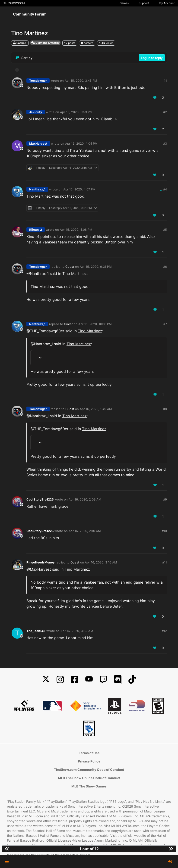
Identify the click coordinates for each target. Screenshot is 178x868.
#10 (164, 531)
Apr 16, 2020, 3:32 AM (77, 631)
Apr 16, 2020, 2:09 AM (85, 499)
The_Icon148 (36, 631)
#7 (165, 324)
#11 (165, 562)
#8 (165, 409)
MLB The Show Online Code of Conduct (89, 778)
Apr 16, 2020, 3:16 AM (101, 562)
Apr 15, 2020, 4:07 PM (79, 189)
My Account (167, 3)
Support (144, 3)
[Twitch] (103, 680)
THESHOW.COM (14, 3)
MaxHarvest (38, 143)
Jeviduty (36, 112)
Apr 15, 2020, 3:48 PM (81, 81)
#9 (165, 499)
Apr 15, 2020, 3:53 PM (76, 112)
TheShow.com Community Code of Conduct (89, 770)
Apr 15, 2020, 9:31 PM (96, 267)
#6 (165, 267)
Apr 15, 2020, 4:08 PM (76, 230)
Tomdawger (38, 81)
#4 (165, 189)
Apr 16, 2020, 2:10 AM (85, 531)
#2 (165, 112)
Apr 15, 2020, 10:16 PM (95, 324)
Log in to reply (152, 58)
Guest (70, 267)
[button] (7, 862)
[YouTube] (89, 680)
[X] (46, 680)
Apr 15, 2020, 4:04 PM (81, 143)
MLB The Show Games (89, 786)
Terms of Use (89, 753)
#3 (165, 143)
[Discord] (118, 680)
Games (124, 3)
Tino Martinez (75, 274)
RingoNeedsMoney (41, 562)
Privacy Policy (89, 761)
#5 (165, 230)
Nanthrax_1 (37, 189)
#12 (164, 631)
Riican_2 (36, 230)
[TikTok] (132, 680)
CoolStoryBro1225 (40, 499)
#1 (165, 81)
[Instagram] (60, 680)
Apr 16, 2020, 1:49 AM (96, 409)
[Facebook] (75, 680)
